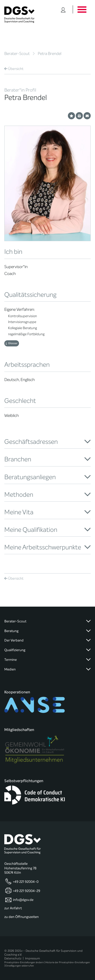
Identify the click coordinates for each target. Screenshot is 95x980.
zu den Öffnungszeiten (22, 917)
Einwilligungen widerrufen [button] (20, 966)
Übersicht (14, 69)
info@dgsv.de (23, 900)
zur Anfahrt (13, 908)
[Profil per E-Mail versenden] (87, 116)
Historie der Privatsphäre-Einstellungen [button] (68, 962)
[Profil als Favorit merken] (71, 116)
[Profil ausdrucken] (79, 116)
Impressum (33, 958)
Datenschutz (13, 958)
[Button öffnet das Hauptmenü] (82, 9)
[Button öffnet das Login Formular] (63, 9)
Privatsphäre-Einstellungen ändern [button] (24, 962)
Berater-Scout (17, 54)
